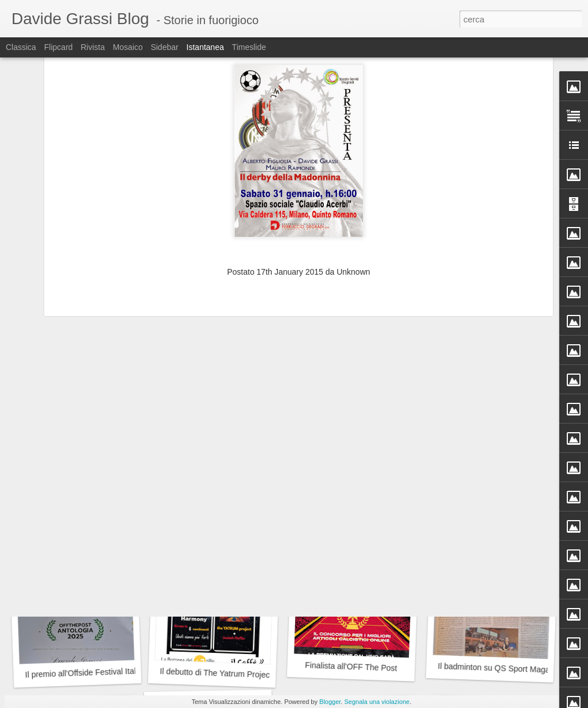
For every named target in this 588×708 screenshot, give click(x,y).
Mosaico (127, 47)
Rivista (92, 47)
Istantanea (205, 47)
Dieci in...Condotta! (490, 355)
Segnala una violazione (377, 702)
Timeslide (249, 47)
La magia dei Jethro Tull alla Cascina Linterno (102, 361)
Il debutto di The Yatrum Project (216, 673)
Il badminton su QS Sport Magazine (501, 668)
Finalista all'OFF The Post (351, 667)
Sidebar (164, 47)
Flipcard (59, 47)
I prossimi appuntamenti (488, 511)
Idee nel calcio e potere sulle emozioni (92, 510)
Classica (21, 47)
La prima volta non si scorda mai (354, 511)
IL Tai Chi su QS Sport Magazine (218, 517)
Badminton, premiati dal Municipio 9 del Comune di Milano (406, 359)
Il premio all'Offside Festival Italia (83, 673)
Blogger (330, 702)
